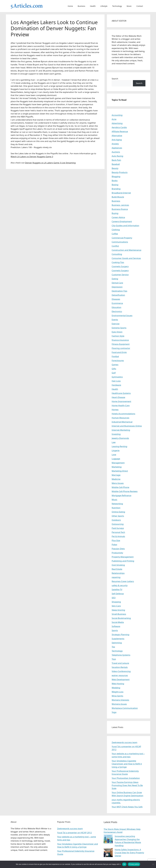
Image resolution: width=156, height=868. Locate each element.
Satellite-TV (117, 589)
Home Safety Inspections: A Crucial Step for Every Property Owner (129, 853)
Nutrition (116, 508)
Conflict (115, 246)
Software (116, 626)
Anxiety (115, 144)
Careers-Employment (122, 221)
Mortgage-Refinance (122, 495)
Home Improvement (121, 401)
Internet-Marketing (121, 430)
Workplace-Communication (125, 708)
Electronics (117, 311)
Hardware (116, 385)
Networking (117, 504)
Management (118, 463)
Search (115, 79)
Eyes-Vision (117, 332)
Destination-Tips (119, 291)
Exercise (116, 324)
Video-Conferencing (121, 671)
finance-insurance (120, 340)
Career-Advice (118, 217)
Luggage (116, 459)
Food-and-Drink (119, 352)
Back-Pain (116, 160)
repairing (116, 577)
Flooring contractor (121, 348)
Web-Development (121, 679)
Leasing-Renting (119, 446)
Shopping (116, 602)
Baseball (116, 164)
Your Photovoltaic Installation (126, 778)
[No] (153, 864)
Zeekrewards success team (125, 742)
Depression (117, 287)
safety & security (120, 585)
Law (114, 442)
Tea (113, 647)
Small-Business (119, 614)
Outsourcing (118, 524)
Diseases (116, 299)
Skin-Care (116, 606)
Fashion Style (118, 336)
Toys (114, 659)
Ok (124, 864)
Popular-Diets (118, 549)
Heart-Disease (118, 397)
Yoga (114, 712)
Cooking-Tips (118, 262)
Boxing (115, 185)
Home (70, 6)
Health (93, 6)
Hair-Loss (116, 381)
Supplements (118, 639)
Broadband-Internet (121, 193)
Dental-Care (117, 283)
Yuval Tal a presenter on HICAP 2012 (74, 833)
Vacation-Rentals (120, 667)
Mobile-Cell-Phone (121, 487)
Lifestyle (104, 6)
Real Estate (117, 569)
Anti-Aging (117, 140)
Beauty (115, 168)
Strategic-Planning (121, 634)
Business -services (120, 205)
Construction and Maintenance (127, 250)
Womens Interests (120, 700)
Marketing (117, 467)
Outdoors (116, 520)
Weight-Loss (118, 692)
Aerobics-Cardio (119, 127)
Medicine (116, 479)
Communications (120, 242)
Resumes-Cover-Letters (123, 581)
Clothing (116, 230)
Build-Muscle (118, 197)
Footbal (115, 356)
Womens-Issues (119, 704)
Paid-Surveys (118, 528)
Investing (116, 434)
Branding (116, 189)
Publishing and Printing (123, 561)
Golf (114, 373)
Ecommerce (117, 303)
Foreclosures (118, 360)
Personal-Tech (118, 532)
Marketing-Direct (120, 471)
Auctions (116, 152)
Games (115, 365)
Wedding (116, 688)
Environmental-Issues (122, 315)
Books (115, 180)
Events (115, 320)
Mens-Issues (118, 483)
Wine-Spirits (118, 696)
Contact (140, 6)
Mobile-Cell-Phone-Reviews (125, 491)
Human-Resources (121, 418)
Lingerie (116, 450)
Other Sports (118, 516)
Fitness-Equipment (121, 344)
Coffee (115, 234)
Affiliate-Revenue (120, 131)
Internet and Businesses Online (127, 426)
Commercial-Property (122, 238)
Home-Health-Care (121, 405)
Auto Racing (118, 156)
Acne (114, 119)
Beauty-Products (120, 172)
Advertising (117, 123)
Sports (115, 630)
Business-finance (120, 209)
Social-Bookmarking (121, 618)
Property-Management (123, 557)
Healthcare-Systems (121, 393)
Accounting (117, 115)
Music (129, 6)
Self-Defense (118, 594)
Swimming (117, 643)
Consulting (117, 254)
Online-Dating (118, 512)
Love (114, 455)
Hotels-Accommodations (124, 414)
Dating (115, 279)
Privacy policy (134, 864)
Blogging (116, 176)
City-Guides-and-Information (125, 225)
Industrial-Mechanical (122, 422)
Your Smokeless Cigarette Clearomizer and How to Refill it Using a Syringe (127, 764)
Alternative (117, 136)
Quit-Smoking (118, 565)
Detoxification (118, 295)
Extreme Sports (119, 328)
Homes (115, 410)
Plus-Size (116, 540)
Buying (115, 213)
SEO (114, 598)
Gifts (114, 369)
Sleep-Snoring (118, 610)
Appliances (117, 148)
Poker (115, 544)
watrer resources (120, 675)
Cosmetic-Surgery (120, 266)
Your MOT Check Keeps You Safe (127, 807)
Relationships (118, 573)
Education (116, 307)
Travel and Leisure (120, 663)
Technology (117, 6)
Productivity (117, 553)
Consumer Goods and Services (126, 258)
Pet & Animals (118, 536)
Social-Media (118, 622)
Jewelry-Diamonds (120, 438)
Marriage (116, 475)
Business (81, 6)
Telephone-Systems (121, 655)
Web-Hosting (118, 684)
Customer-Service (120, 275)
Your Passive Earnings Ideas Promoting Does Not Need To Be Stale (127, 785)
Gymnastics (117, 377)
